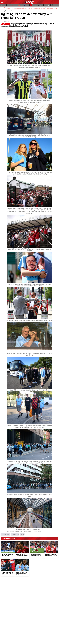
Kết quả (9, 5)
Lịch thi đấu (3, 5)
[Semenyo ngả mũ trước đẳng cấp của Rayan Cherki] (22, 568)
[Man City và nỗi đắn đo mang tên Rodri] (8, 550)
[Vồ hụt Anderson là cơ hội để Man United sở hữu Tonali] (37, 550)
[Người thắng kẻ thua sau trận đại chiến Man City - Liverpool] (8, 568)
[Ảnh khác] (10, 11)
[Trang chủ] (4, 11)
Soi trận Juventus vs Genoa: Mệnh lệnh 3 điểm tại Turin (18, 8)
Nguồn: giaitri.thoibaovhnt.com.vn (24, 532)
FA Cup (22, 534)
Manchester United (6, 534)
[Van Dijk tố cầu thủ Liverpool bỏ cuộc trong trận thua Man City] (22, 550)
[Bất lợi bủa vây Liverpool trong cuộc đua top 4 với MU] (51, 550)
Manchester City (15, 534)
